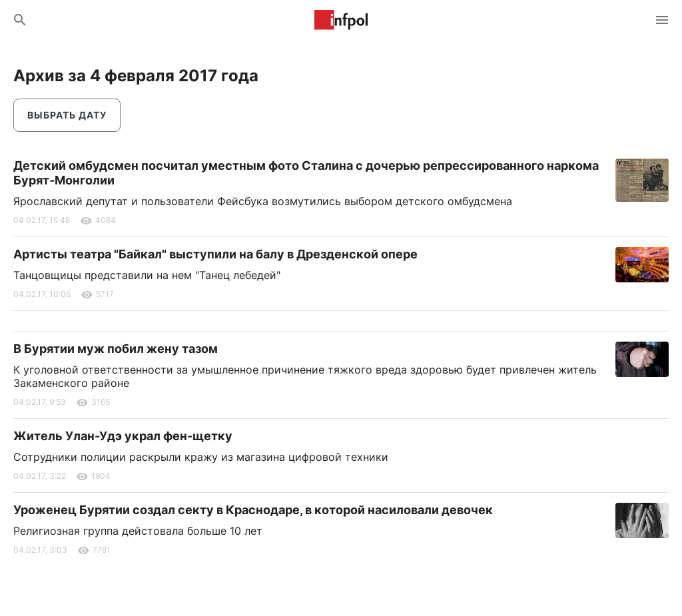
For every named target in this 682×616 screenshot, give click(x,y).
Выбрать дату (67, 115)
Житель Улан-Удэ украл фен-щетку (123, 436)
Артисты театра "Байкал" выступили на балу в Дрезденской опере (215, 254)
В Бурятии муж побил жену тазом (116, 349)
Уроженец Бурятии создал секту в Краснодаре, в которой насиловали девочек (253, 510)
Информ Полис (341, 20)
